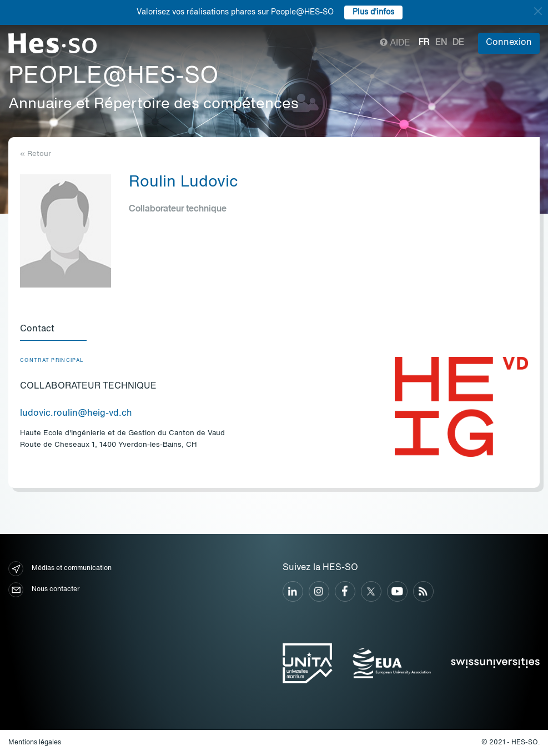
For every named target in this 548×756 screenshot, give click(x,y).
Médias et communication (60, 569)
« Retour (36, 154)
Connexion (509, 43)
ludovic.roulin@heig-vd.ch (76, 414)
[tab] (53, 330)
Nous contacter (44, 590)
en (441, 43)
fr (424, 43)
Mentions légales (35, 743)
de (458, 43)
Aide (395, 43)
